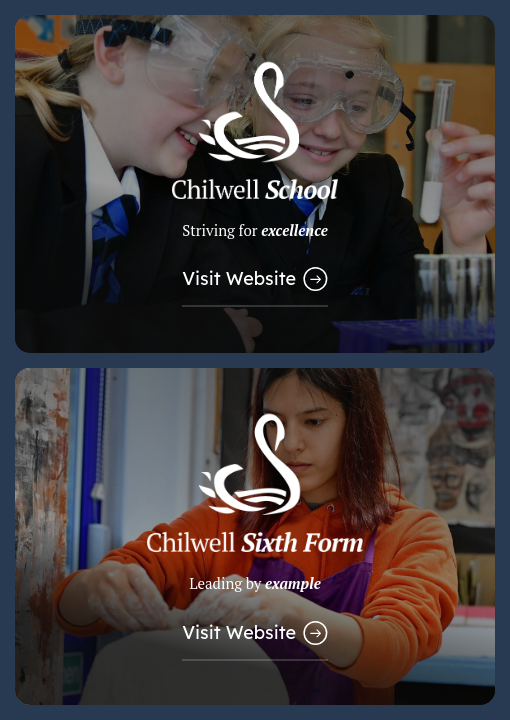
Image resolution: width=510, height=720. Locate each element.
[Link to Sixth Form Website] (255, 537)
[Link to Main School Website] (255, 184)
